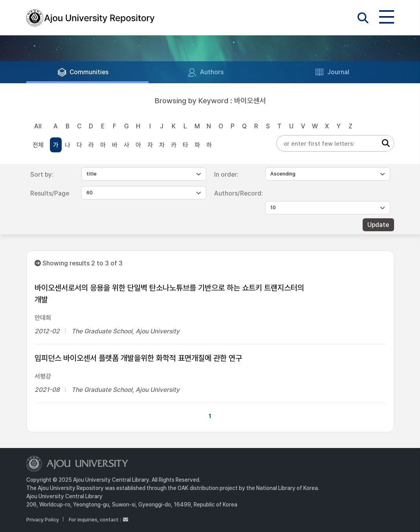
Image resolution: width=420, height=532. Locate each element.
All (38, 126)
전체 (38, 145)
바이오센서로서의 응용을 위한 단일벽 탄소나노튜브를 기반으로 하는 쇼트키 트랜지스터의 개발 (169, 294)
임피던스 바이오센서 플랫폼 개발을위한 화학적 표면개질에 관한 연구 (138, 358)
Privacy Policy (43, 520)
